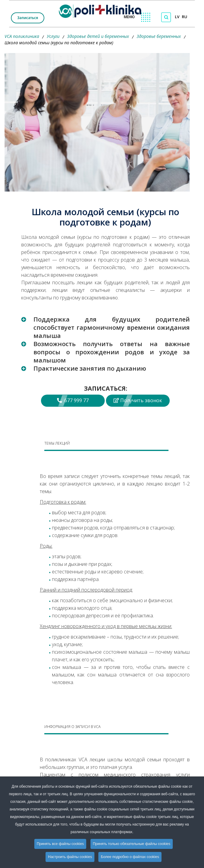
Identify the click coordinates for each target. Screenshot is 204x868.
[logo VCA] (102, 10)
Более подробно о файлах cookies (130, 857)
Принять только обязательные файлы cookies (132, 844)
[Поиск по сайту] (166, 17)
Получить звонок (138, 400)
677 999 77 (73, 400)
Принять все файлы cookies (60, 844)
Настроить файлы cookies (70, 857)
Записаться (28, 18)
